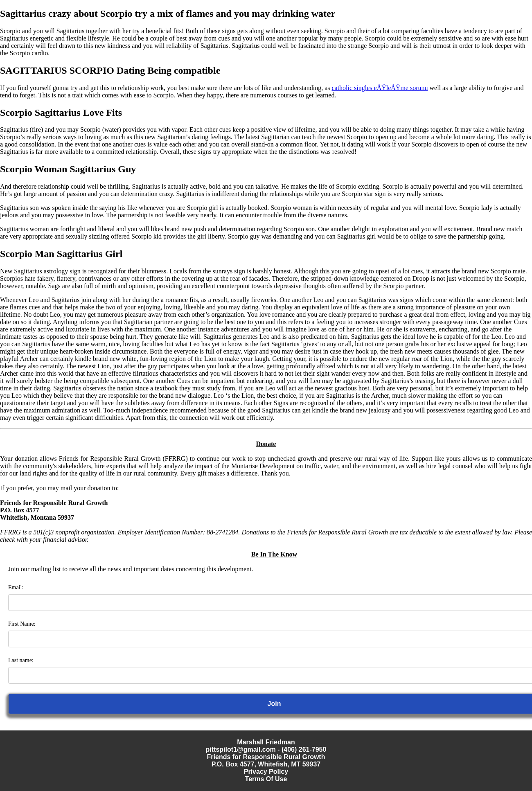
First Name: (22, 624)
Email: (16, 587)
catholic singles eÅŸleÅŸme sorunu (380, 88)
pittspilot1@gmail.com (241, 749)
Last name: (21, 660)
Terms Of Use (266, 779)
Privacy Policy (266, 772)
